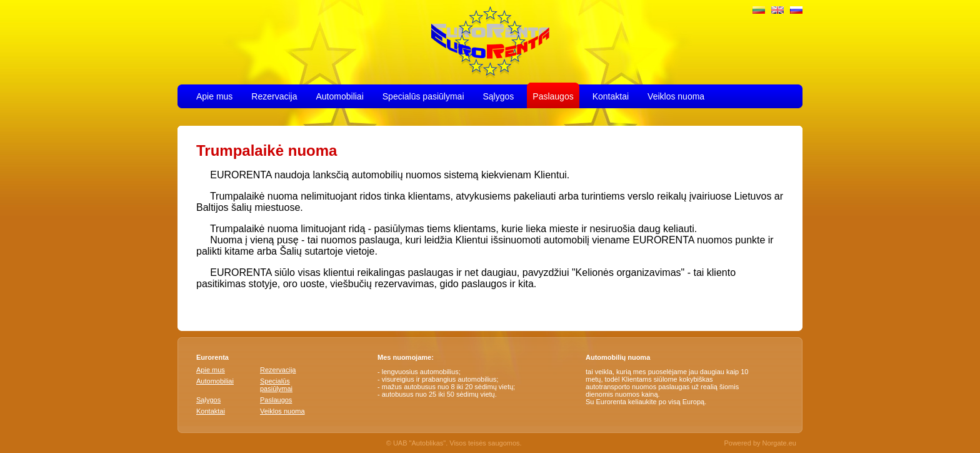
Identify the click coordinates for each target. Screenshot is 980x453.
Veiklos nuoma (676, 95)
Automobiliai (340, 95)
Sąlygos (499, 95)
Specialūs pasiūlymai (423, 95)
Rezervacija (274, 95)
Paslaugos (553, 95)
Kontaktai (611, 95)
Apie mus (214, 95)
